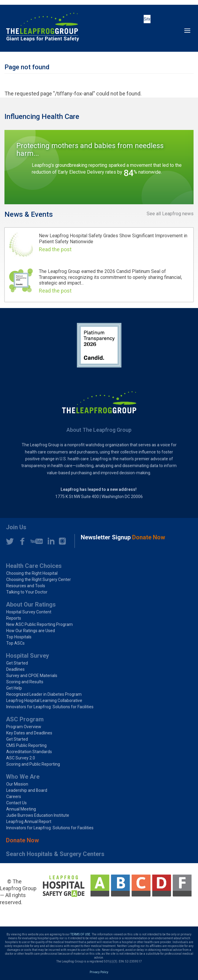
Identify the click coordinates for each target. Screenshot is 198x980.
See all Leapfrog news (170, 214)
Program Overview (24, 727)
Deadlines (15, 669)
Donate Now (22, 840)
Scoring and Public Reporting (33, 764)
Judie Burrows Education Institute (38, 815)
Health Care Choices (34, 566)
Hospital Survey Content (29, 612)
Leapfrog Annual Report (29, 822)
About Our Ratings (31, 604)
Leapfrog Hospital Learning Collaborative (44, 701)
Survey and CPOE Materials (32, 676)
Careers (14, 797)
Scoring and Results (25, 682)
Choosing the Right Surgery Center (39, 579)
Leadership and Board (27, 790)
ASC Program (25, 719)
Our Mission (17, 784)
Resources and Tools (26, 586)
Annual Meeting (21, 809)
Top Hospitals (19, 637)
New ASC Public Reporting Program (39, 624)
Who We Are (23, 777)
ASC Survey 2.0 (21, 758)
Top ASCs (15, 643)
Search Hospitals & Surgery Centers (55, 854)
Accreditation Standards (29, 752)
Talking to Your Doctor (27, 592)
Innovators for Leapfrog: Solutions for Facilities (50, 707)
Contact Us (16, 803)
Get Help (14, 688)
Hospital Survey (27, 656)
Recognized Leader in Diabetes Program (44, 694)
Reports (14, 618)
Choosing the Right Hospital (32, 573)
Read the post (55, 249)
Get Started (17, 663)
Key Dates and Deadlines (29, 733)
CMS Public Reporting (26, 745)
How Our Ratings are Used (31, 631)
